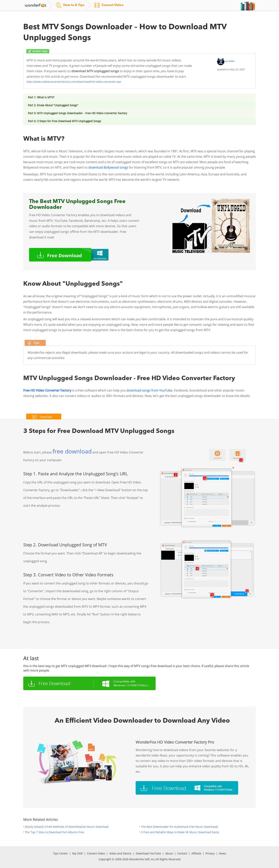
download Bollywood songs (108, 167)
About (169, 853)
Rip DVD (77, 853)
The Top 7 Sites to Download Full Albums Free (54, 832)
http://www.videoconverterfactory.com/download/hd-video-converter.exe (74, 82)
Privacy (210, 853)
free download (72, 451)
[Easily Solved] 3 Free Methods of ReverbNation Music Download (67, 827)
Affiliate (196, 853)
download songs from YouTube (149, 390)
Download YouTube (148, 853)
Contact (182, 853)
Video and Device (120, 853)
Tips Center (61, 853)
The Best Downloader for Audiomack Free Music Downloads (180, 827)
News (223, 853)
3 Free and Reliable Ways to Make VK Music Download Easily (180, 832)
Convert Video (96, 853)
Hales (231, 61)
